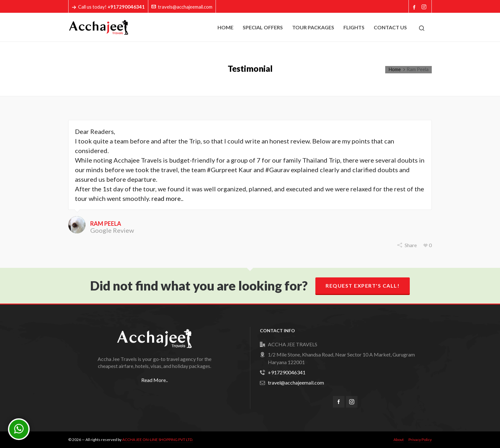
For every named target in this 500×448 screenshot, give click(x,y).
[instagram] (352, 402)
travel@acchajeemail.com (296, 382)
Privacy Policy (420, 440)
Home (395, 69)
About (399, 440)
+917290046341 (287, 372)
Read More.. (154, 380)
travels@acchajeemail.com (182, 7)
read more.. (167, 198)
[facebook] (339, 402)
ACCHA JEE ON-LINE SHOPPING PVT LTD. (158, 440)
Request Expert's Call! (363, 286)
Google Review (112, 230)
